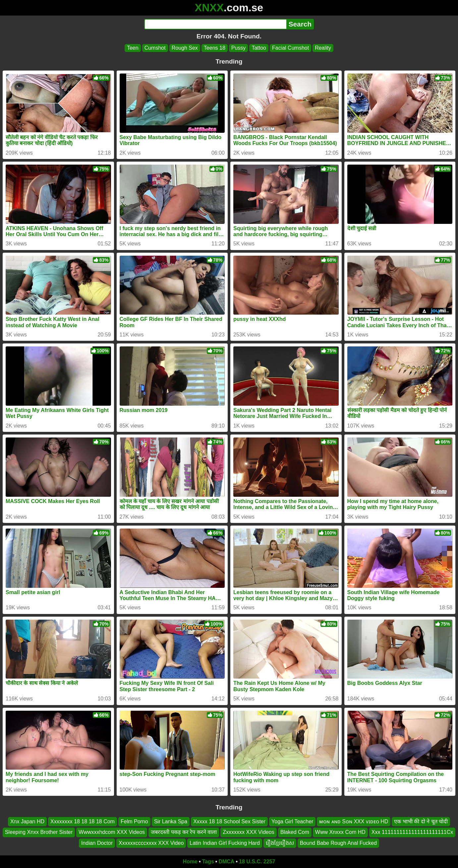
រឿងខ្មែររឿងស (280, 843)
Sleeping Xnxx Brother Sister (39, 832)
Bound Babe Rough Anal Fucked (338, 843)
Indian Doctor (97, 843)
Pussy (239, 48)
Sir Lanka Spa (171, 821)
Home (190, 862)
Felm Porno (134, 821)
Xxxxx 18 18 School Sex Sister (229, 821)
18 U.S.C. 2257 (257, 862)
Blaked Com (295, 832)
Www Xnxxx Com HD (340, 832)
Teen (133, 48)
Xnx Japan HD (27, 821)
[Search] (215, 24)
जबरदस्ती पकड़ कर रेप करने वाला (184, 832)
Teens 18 (215, 48)
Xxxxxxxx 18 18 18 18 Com (83, 821)
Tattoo (259, 48)
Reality (323, 48)
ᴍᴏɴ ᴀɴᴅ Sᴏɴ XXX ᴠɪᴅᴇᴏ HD (354, 821)
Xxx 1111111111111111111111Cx (412, 832)
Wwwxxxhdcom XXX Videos (112, 832)
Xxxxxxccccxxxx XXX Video (151, 843)
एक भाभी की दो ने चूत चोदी (421, 821)
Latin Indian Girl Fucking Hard (225, 843)
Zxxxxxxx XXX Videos (248, 832)
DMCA (226, 862)
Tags (208, 862)
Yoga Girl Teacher (292, 821)
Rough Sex (185, 48)
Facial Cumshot (290, 48)
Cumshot (155, 48)
